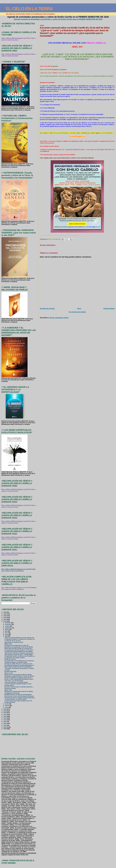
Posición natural (9, 685)
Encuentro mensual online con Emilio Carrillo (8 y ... (19, 687)
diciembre (8, 623)
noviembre (8, 624)
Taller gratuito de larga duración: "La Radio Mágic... (19, 655)
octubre (7, 626)
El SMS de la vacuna (10, 659)
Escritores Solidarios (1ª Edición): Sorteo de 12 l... (19, 678)
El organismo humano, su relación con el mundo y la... (20, 639)
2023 (5, 617)
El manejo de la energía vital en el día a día (17, 645)
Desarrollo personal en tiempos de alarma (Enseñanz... (20, 698)
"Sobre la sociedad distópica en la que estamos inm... (20, 638)
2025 (5, 614)
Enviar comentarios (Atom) (59, 318)
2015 (5, 718)
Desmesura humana (10, 688)
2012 (5, 723)
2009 (5, 729)
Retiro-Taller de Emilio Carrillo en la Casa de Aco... (19, 648)
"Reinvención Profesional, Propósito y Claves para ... (19, 653)
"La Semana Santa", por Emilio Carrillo (15, 699)
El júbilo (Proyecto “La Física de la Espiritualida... (18, 695)
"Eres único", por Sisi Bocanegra (14, 681)
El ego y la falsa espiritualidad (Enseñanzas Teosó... (19, 679)
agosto (7, 629)
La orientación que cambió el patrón (15, 658)
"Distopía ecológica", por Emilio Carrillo (16, 662)
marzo (7, 704)
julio (6, 631)
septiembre (8, 628)
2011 (5, 725)
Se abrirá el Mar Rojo (10, 672)
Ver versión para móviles (77, 312)
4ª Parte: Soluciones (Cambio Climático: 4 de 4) (18, 684)
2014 (5, 720)
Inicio (79, 308)
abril (6, 636)
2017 (5, 714)
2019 (5, 711)
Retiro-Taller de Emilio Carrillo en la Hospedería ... (19, 667)
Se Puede (7, 670)
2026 (5, 612)
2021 (5, 621)
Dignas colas (8, 644)
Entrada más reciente (47, 308)
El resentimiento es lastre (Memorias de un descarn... (20, 661)
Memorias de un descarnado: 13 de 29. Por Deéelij (19, 647)
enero (7, 707)
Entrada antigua (109, 308)
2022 (5, 619)
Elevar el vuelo (9, 673)
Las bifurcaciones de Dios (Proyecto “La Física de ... (19, 650)
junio (7, 633)
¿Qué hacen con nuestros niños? (14, 642)
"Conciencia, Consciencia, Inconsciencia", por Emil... (20, 668)
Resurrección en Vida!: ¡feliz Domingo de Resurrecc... (20, 696)
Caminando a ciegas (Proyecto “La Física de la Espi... (20, 676)
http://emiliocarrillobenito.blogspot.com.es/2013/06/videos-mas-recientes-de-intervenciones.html (19, 570)
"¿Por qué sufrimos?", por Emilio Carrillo (16, 682)
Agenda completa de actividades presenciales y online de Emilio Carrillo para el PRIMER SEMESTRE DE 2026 (58, 19)
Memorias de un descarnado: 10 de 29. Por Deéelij (19, 692)
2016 (5, 716)
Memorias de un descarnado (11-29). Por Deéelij (18, 675)
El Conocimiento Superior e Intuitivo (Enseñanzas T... (20, 665)
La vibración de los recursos (13, 641)
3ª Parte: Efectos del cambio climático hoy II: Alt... (19, 701)
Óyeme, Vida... (9, 690)
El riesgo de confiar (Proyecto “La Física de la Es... (19, 664)
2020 (5, 709)
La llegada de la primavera (12, 693)
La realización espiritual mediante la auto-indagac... (19, 652)
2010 (5, 727)
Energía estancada (10, 702)
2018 (5, 713)
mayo (7, 634)
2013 (5, 722)
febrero (7, 706)
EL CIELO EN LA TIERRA (29, 9)
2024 (5, 616)
